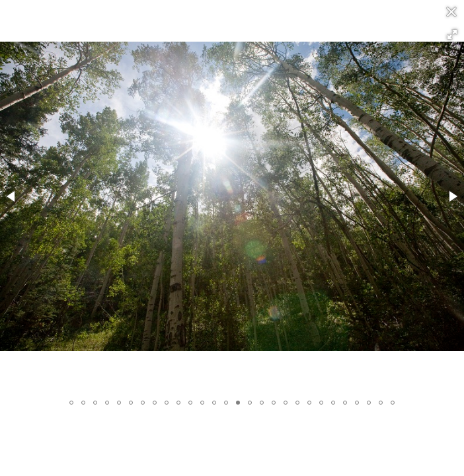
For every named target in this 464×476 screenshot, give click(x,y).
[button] (452, 34)
